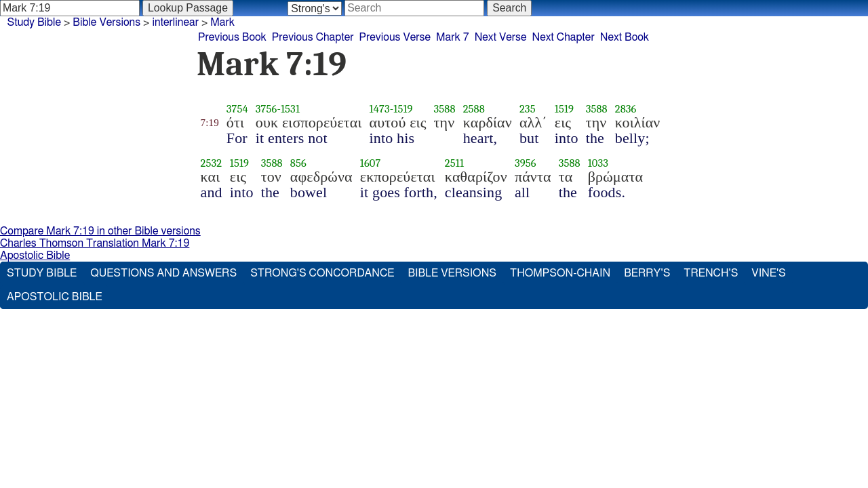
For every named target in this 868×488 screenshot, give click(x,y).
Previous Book (232, 37)
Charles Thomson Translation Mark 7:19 (95, 243)
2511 (454, 163)
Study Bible (34, 22)
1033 (598, 163)
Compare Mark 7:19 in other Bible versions (100, 231)
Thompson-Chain (560, 273)
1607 (371, 163)
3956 (526, 163)
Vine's (768, 273)
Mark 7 (453, 37)
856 (298, 163)
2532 (212, 163)
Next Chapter (564, 37)
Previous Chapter (313, 37)
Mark (222, 22)
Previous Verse (395, 37)
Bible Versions (106, 22)
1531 (290, 109)
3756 (267, 109)
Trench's (711, 273)
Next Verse (501, 37)
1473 (380, 109)
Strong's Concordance (322, 273)
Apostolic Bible (35, 256)
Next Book (625, 37)
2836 (626, 109)
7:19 (210, 123)
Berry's (647, 273)
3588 (445, 109)
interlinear (175, 22)
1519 (403, 109)
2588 (474, 109)
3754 (237, 109)
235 (528, 109)
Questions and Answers (163, 273)
